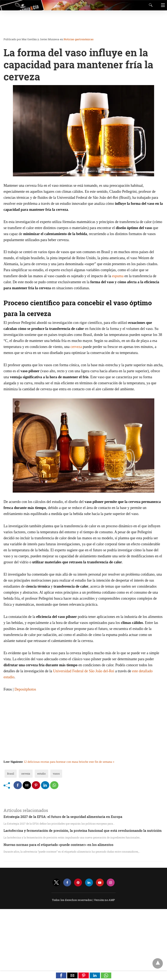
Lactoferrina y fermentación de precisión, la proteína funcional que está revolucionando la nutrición (83, 830)
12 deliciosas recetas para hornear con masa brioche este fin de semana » (69, 762)
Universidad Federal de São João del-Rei (84, 671)
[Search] (150, 5)
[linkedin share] (45, 785)
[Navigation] (162, 5)
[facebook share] (18, 785)
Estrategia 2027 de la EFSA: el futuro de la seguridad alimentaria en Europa (63, 817)
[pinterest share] (36, 785)
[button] (61, 975)
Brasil (11, 774)
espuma (118, 276)
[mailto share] (27, 785)
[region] (82, 24)
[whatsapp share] (54, 785)
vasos (56, 774)
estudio (41, 774)
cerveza (76, 347)
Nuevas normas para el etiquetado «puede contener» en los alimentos (58, 845)
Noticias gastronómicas (79, 39)
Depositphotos (25, 689)
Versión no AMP (105, 900)
